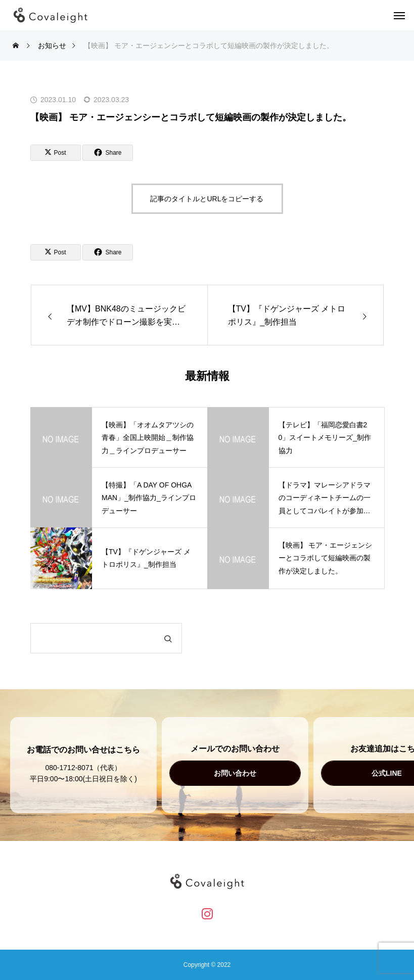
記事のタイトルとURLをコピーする (207, 199)
